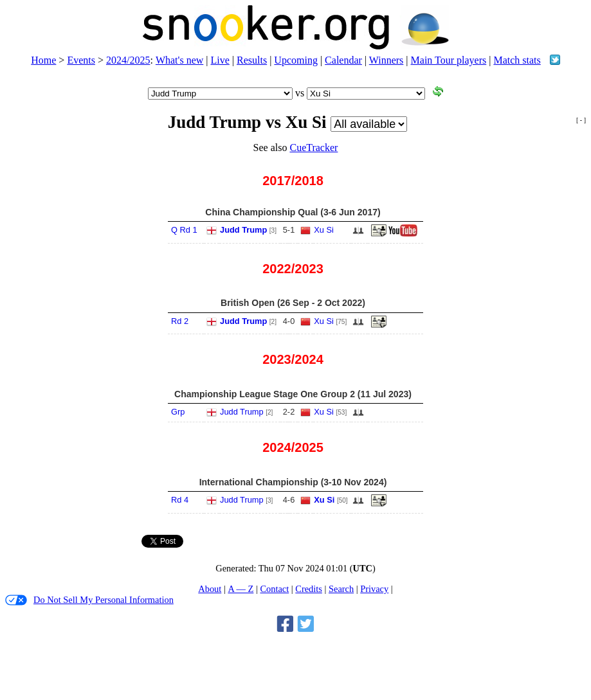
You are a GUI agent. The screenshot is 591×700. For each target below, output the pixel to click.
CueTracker (314, 148)
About (210, 589)
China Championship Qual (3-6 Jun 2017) (293, 212)
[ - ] (581, 120)
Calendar (343, 60)
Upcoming (296, 60)
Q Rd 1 (184, 230)
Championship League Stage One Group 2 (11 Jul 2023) (293, 394)
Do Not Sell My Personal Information (89, 600)
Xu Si (324, 230)
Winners (386, 60)
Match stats (517, 60)
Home (43, 60)
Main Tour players (449, 60)
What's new (179, 60)
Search (341, 589)
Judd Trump (243, 230)
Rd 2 (180, 321)
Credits (309, 589)
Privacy (374, 589)
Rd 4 (180, 500)
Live (220, 60)
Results (252, 60)
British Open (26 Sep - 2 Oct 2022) (293, 303)
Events (81, 60)
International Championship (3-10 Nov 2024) (293, 482)
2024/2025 (128, 60)
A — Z (241, 589)
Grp (178, 412)
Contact (274, 589)
